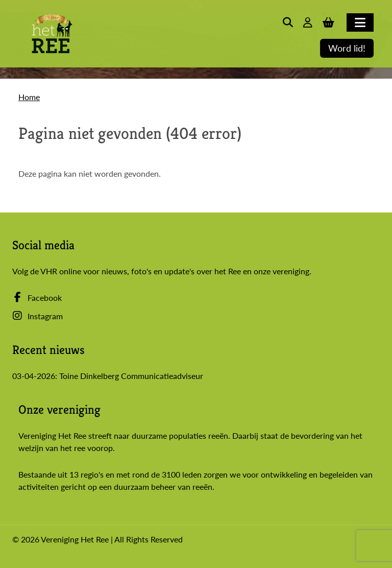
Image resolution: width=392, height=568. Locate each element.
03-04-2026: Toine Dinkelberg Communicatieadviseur (108, 376)
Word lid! (347, 48)
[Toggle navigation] (360, 22)
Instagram (38, 316)
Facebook (37, 298)
